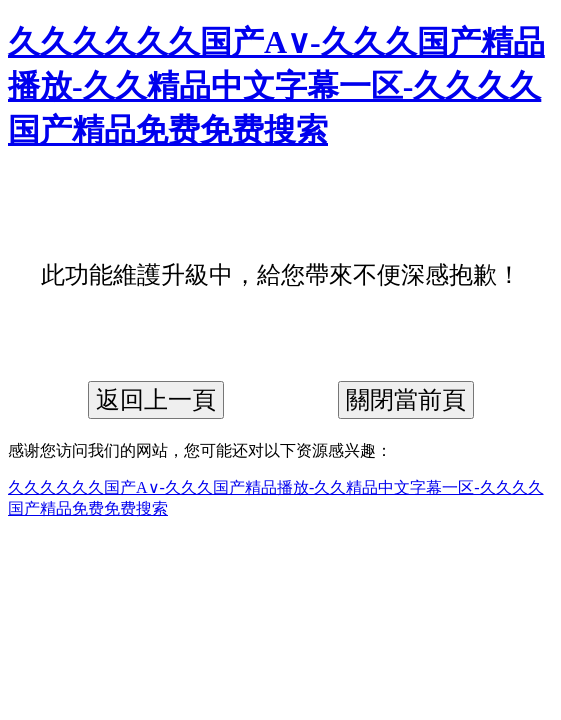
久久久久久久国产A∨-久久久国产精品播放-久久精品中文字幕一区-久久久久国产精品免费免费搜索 (276, 86)
